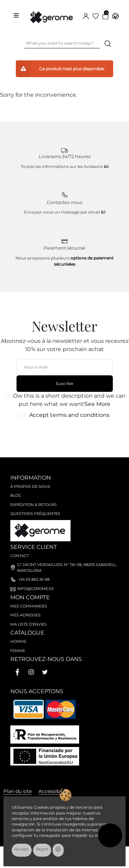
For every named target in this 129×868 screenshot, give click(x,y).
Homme (18, 641)
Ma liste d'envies (29, 624)
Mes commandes (29, 606)
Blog (16, 495)
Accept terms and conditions (69, 415)
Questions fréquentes (35, 514)
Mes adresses (25, 615)
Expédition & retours (34, 505)
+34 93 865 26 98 (34, 579)
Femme (18, 651)
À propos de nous (30, 486)
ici (106, 166)
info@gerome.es (35, 589)
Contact (20, 556)
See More (98, 404)
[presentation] (61, 435)
